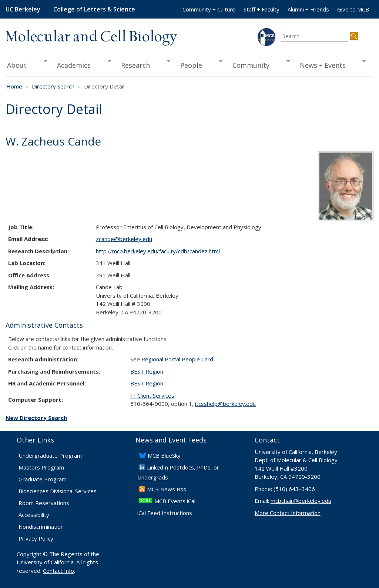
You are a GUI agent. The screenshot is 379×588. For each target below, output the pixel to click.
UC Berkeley (23, 9)
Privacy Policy (36, 538)
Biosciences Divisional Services (58, 491)
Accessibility (34, 515)
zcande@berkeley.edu (124, 239)
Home (14, 86)
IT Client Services (152, 395)
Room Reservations (44, 503)
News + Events (330, 64)
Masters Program (41, 467)
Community (258, 64)
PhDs (204, 467)
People (199, 64)
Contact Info (58, 571)
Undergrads (153, 477)
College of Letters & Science (94, 9)
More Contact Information (288, 513)
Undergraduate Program (50, 455)
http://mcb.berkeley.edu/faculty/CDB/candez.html (158, 251)
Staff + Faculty (261, 9)
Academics (81, 64)
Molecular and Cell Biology (91, 37)
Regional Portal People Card (177, 359)
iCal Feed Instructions (165, 513)
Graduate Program (43, 479)
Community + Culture (209, 9)
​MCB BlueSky (164, 455)
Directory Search (53, 86)
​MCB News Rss (167, 489)
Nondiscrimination (41, 527)
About (26, 64)
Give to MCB (353, 9)
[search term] (315, 36)
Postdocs (182, 467)
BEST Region (147, 371)
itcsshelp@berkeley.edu (225, 404)
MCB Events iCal (175, 501)
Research (143, 64)
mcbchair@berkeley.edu (301, 501)
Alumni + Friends (308, 9)
